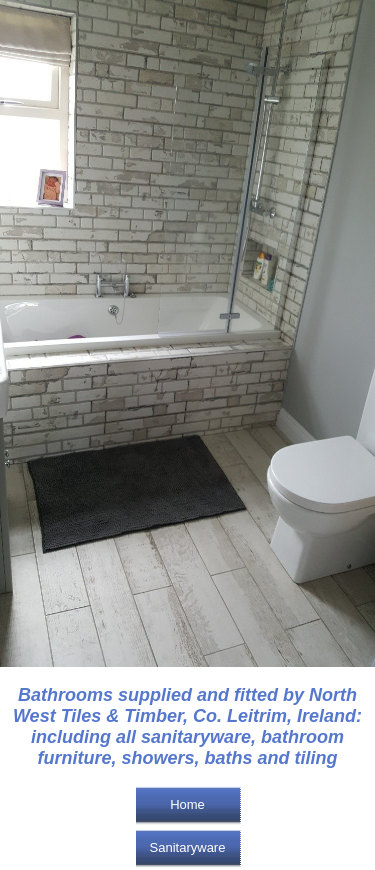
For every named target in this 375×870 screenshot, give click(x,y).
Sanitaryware (188, 847)
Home (187, 804)
